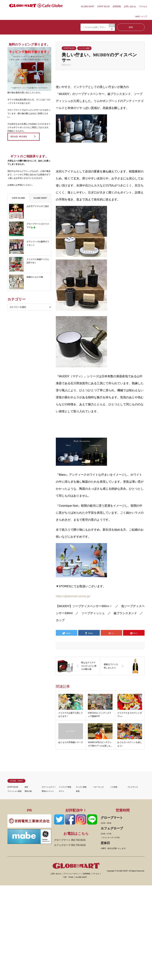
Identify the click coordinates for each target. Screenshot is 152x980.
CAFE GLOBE (18, 198)
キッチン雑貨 (84, 48)
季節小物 (28, 791)
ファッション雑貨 (14, 791)
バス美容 (114, 787)
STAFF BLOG (103, 6)
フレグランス (133, 787)
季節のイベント (48, 791)
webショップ (141, 16)
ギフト (62, 791)
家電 (78, 791)
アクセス (143, 6)
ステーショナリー (49, 787)
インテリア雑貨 (65, 787)
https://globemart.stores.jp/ (73, 596)
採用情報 (117, 6)
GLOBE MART (88, 6)
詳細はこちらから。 (17, 131)
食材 (26, 787)
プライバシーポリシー (72, 874)
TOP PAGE (68, 877)
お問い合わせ (130, 6)
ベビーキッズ (98, 787)
